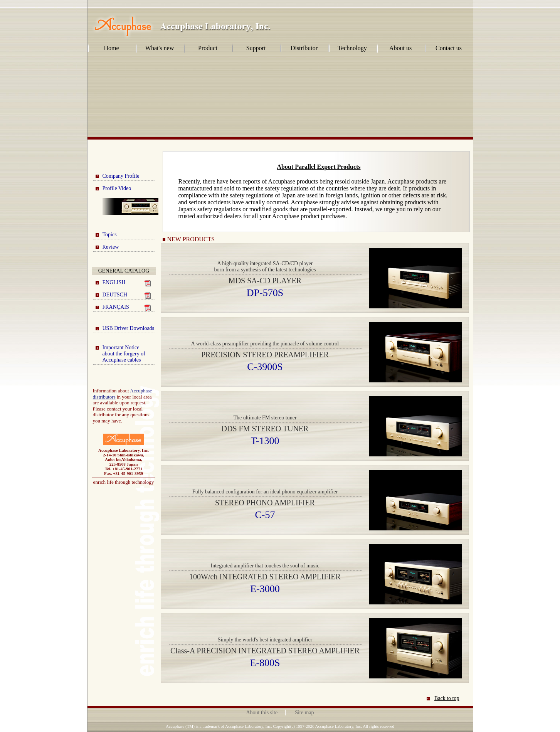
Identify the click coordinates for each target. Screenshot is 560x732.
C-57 (265, 515)
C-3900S (265, 367)
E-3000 (265, 589)
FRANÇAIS (127, 308)
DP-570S (265, 293)
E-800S (265, 663)
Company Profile (121, 176)
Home (111, 48)
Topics (110, 235)
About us (400, 48)
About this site (262, 713)
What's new (160, 48)
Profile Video (129, 200)
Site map (304, 713)
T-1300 (265, 441)
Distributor (304, 48)
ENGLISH (127, 283)
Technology (352, 48)
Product (208, 48)
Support (256, 48)
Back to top (447, 698)
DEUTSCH (127, 295)
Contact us (449, 48)
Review (111, 247)
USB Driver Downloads (129, 328)
